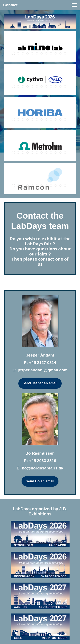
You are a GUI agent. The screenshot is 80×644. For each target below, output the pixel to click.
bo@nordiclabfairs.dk (43, 468)
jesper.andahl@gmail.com (43, 370)
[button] (74, 5)
